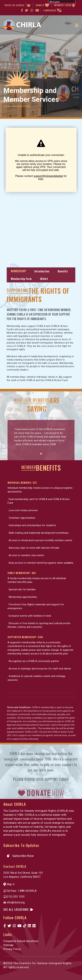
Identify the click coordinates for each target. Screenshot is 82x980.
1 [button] (41, 470)
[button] (20, 856)
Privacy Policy (12, 949)
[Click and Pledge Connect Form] (41, 192)
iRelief (44, 279)
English (54, 2)
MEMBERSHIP (18, 271)
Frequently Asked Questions (21, 941)
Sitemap (8, 945)
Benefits (63, 271)
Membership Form (21, 279)
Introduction (42, 271)
